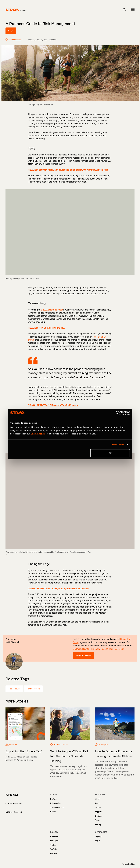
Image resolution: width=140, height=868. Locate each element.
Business (99, 816)
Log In (98, 841)
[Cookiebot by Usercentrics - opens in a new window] (118, 413)
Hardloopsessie (33, 689)
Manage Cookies (128, 864)
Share (11, 31)
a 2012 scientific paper (52, 310)
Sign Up (98, 836)
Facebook (54, 836)
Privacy (98, 824)
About (98, 799)
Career (98, 803)
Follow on (84, 655)
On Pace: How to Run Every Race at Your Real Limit (98, 649)
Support (98, 812)
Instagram (54, 841)
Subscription (55, 803)
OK (110, 453)
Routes (53, 812)
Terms (98, 820)
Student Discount (57, 807)
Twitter (53, 845)
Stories (98, 807)
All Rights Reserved (14, 812)
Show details (118, 444)
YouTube (54, 849)
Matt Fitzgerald (50, 40)
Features (54, 799)
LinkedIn (54, 853)
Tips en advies (14, 689)
